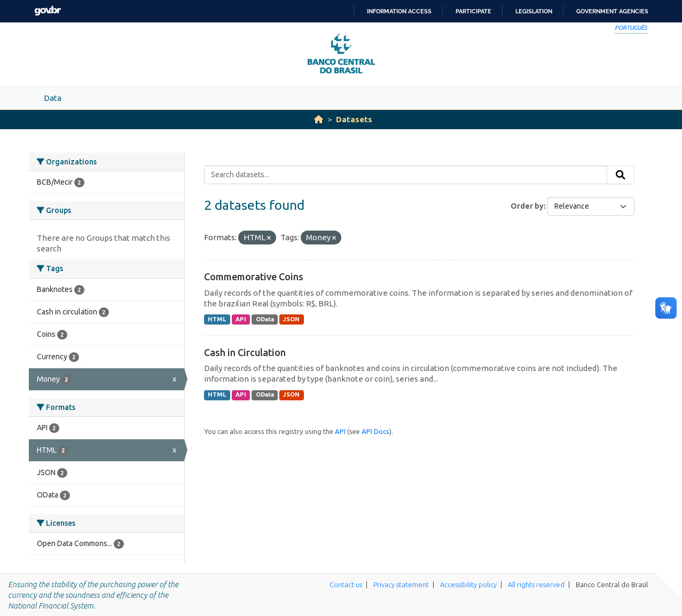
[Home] (319, 119)
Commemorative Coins (254, 277)
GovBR (48, 11)
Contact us (346, 585)
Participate (473, 11)
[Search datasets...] (406, 175)
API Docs (375, 431)
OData (265, 319)
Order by (527, 206)
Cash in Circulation (245, 352)
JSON (291, 319)
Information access (399, 11)
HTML (217, 319)
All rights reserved (536, 585)
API (241, 319)
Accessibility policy (468, 585)
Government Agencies (612, 11)
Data (53, 98)
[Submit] (621, 175)
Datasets (354, 119)
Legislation (534, 11)
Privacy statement (401, 585)
